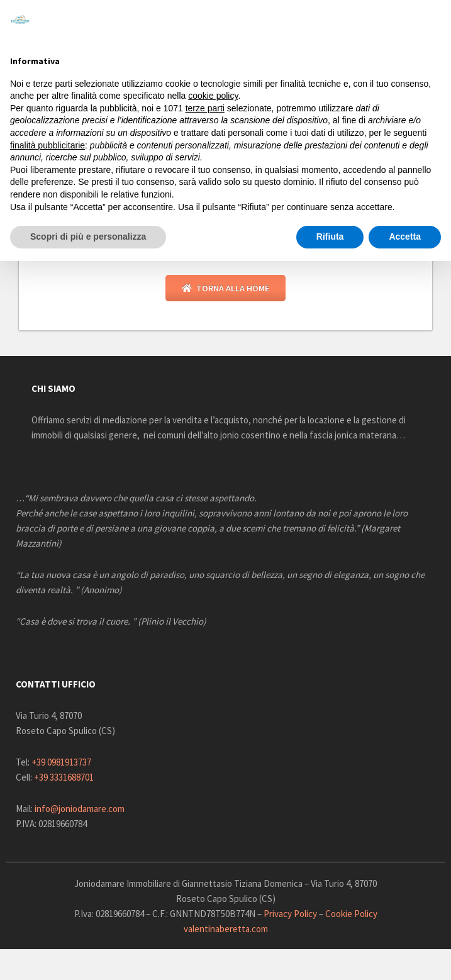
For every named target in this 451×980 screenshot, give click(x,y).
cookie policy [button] (213, 96)
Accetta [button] (405, 237)
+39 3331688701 (64, 779)
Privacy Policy (290, 916)
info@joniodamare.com (80, 810)
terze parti (205, 108)
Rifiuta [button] (330, 237)
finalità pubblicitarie (47, 145)
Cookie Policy (351, 916)
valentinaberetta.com (226, 931)
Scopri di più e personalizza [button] (88, 237)
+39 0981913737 (61, 764)
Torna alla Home (225, 290)
